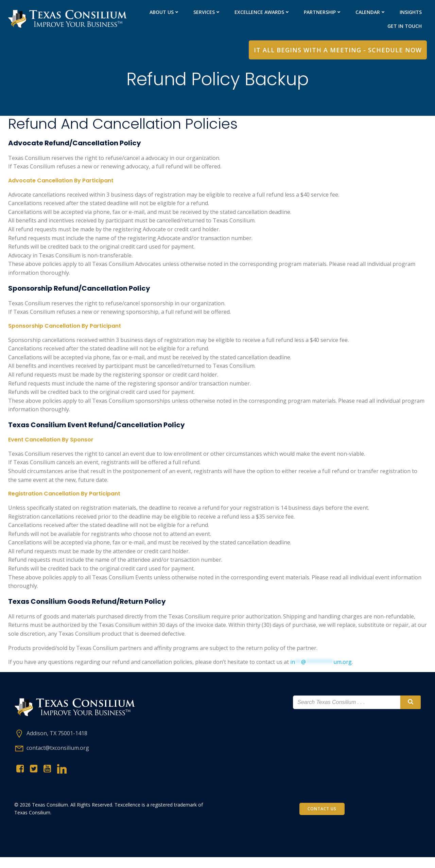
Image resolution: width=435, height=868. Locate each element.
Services (207, 12)
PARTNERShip (323, 12)
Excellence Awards (262, 12)
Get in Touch (404, 26)
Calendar (370, 12)
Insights (410, 12)
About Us (164, 12)
